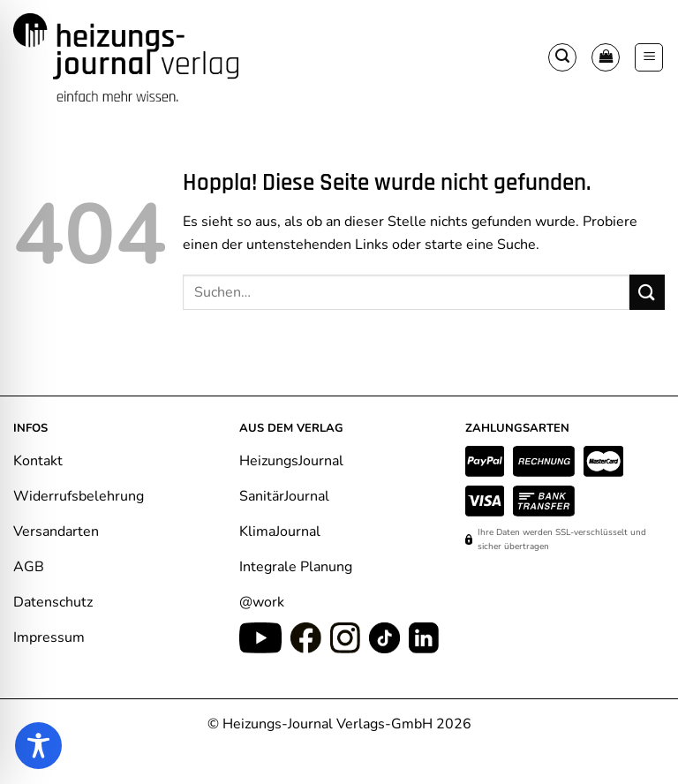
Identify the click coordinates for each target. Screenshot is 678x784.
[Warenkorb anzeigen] (606, 57)
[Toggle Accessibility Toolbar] (38, 746)
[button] (562, 57)
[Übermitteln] (647, 292)
